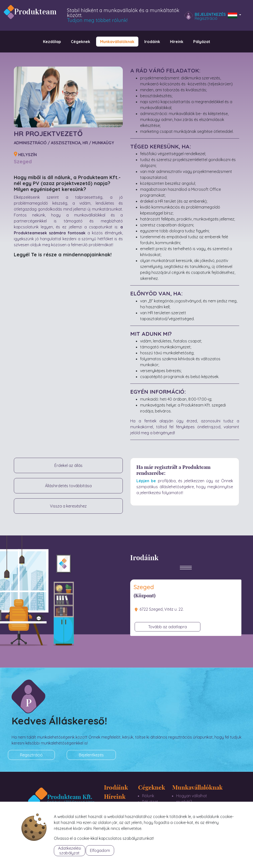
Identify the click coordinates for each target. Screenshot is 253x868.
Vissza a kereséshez (68, 506)
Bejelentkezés (210, 14)
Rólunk (148, 796)
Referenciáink (154, 814)
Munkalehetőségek (193, 808)
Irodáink (116, 787)
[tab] (186, 589)
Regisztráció (206, 18)
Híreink (115, 796)
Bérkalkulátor (188, 814)
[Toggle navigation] (186, 572)
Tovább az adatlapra (168, 627)
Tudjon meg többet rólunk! (97, 20)
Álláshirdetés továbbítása (68, 486)
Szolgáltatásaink (157, 808)
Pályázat (150, 802)
